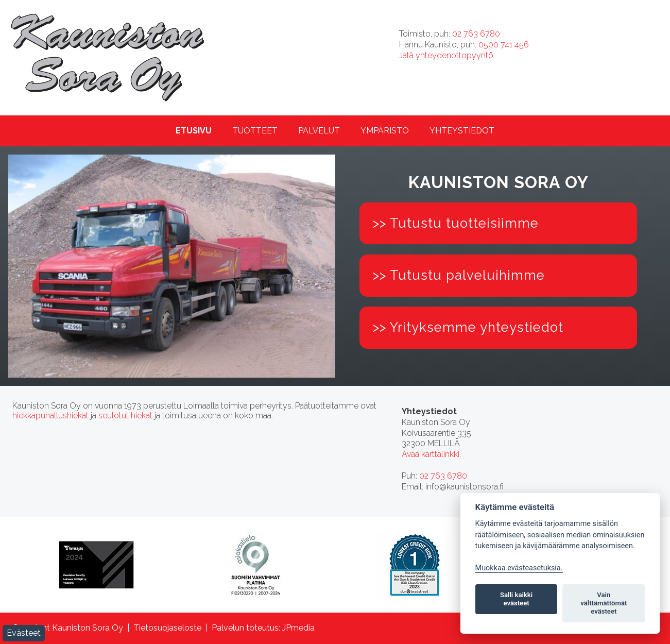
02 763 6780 (476, 34)
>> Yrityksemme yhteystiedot (468, 327)
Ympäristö (385, 131)
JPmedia (298, 628)
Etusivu (194, 131)
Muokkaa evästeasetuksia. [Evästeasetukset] (519, 568)
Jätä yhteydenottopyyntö (446, 55)
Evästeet (24, 633)
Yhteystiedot (462, 131)
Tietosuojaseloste (167, 628)
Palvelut (319, 131)
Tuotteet (255, 131)
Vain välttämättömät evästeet (604, 603)
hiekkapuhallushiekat (50, 416)
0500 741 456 (504, 45)
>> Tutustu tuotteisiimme (456, 223)
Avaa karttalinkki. (431, 454)
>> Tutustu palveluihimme (459, 275)
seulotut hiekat (125, 416)
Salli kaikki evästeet (516, 599)
